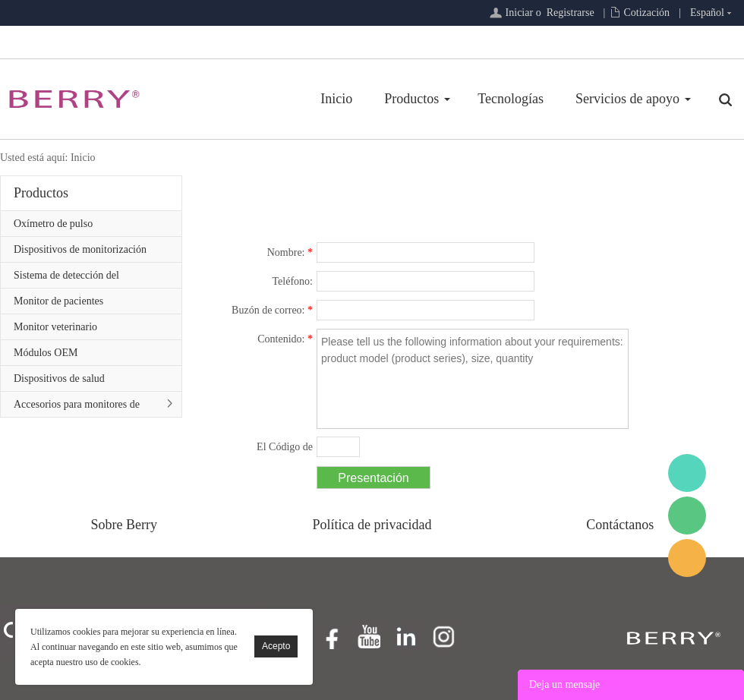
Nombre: (290, 252)
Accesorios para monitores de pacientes (77, 408)
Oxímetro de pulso (53, 224)
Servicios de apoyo (627, 99)
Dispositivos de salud (59, 378)
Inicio (336, 99)
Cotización (646, 13)
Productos (411, 99)
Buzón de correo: (272, 310)
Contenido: (285, 339)
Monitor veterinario (55, 327)
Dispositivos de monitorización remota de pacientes (80, 253)
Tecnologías (511, 99)
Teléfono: (293, 281)
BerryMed (687, 473)
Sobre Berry (124, 525)
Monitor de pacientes (58, 301)
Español (707, 13)
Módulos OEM (46, 353)
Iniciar (520, 13)
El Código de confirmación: (279, 449)
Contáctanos (620, 525)
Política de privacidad (372, 525)
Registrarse (571, 13)
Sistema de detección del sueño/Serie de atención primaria (84, 279)
